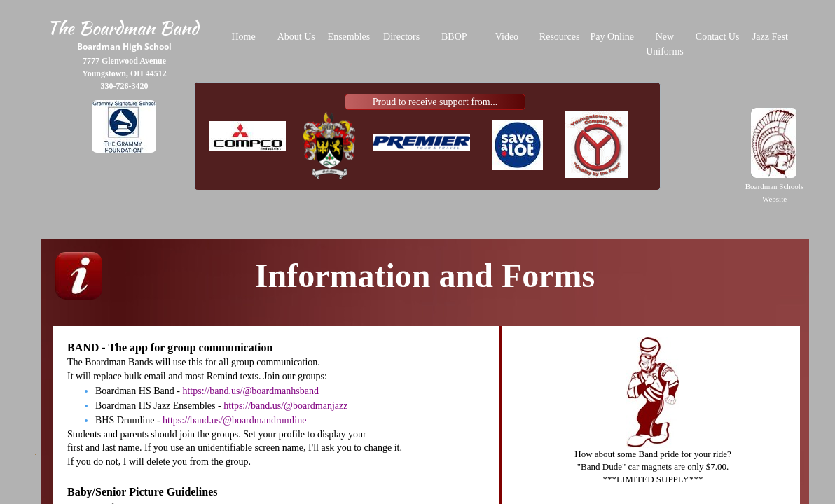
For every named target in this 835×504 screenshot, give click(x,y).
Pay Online (612, 37)
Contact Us (718, 37)
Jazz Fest (770, 37)
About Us (296, 37)
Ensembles (349, 37)
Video (507, 37)
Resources (560, 37)
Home (243, 37)
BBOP (454, 37)
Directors (401, 37)
